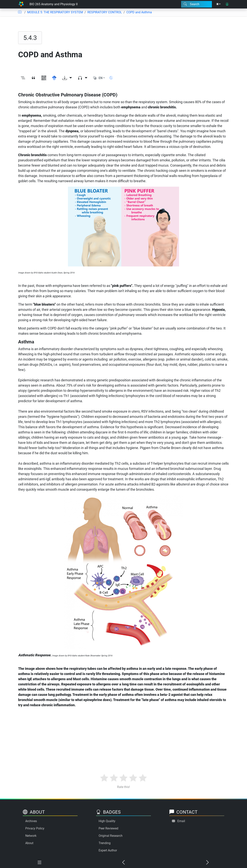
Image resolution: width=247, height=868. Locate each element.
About (29, 843)
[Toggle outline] (23, 78)
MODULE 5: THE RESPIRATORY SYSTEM (55, 12)
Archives (31, 821)
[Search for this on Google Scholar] (54, 78)
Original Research (111, 836)
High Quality (107, 821)
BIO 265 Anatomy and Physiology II (54, 4)
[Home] (21, 4)
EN (101, 78)
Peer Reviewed (108, 828)
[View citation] (33, 78)
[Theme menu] (218, 4)
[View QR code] (44, 78)
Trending (105, 843)
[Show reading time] (111, 78)
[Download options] (67, 78)
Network (31, 836)
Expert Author (108, 850)
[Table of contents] (20, 12)
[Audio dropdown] (83, 78)
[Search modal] (197, 4)
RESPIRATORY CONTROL (105, 12)
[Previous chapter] (124, 863)
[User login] (227, 4)
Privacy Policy (35, 828)
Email (181, 821)
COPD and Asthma (139, 12)
